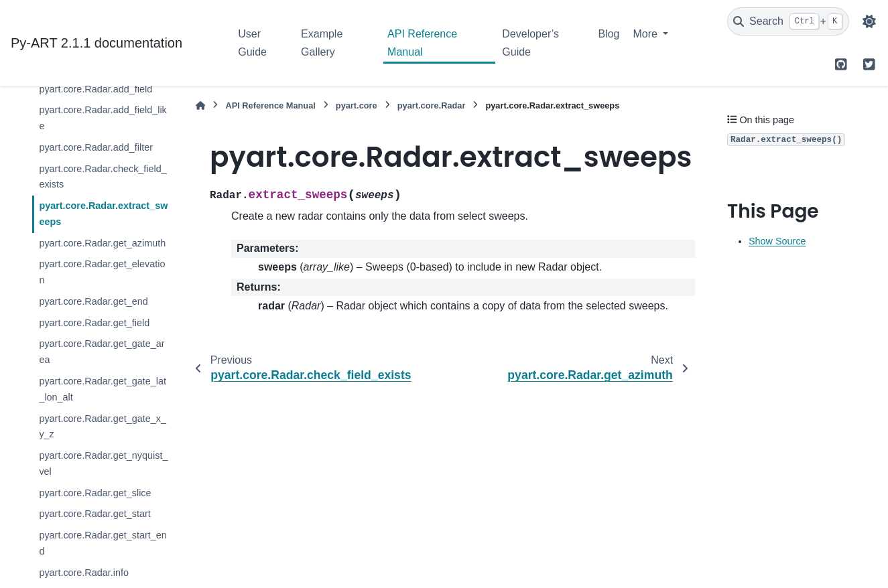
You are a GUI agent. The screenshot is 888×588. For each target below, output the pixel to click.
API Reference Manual (422, 43)
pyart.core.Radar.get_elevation (102, 272)
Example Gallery (322, 43)
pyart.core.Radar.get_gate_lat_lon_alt (103, 389)
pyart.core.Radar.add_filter (96, 147)
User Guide (252, 43)
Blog (609, 34)
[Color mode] (869, 21)
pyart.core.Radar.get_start (94, 514)
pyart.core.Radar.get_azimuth (102, 243)
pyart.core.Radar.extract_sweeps (103, 214)
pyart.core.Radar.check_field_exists (103, 177)
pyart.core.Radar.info (84, 573)
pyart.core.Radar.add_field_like (103, 118)
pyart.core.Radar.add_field (96, 89)
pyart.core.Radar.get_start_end (103, 543)
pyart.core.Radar (432, 105)
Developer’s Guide (530, 43)
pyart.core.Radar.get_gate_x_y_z (103, 427)
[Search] (788, 21)
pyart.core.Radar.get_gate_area (102, 352)
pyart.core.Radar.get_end (93, 301)
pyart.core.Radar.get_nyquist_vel (103, 463)
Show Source (777, 241)
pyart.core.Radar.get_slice (95, 493)
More (646, 34)
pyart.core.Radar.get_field (94, 323)
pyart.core (357, 105)
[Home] (200, 105)
